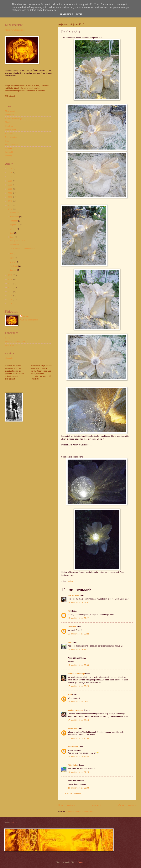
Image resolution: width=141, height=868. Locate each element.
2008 (10, 304)
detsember (15, 213)
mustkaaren (73, 747)
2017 (10, 205)
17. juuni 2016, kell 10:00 (78, 738)
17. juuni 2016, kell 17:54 (78, 757)
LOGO (14, 823)
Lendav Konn (11, 130)
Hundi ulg (9, 126)
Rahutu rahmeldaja (76, 674)
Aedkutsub (73, 728)
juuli (12, 233)
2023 (10, 181)
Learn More (66, 14)
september (15, 225)
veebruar (14, 266)
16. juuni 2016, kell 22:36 (78, 665)
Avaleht (96, 805)
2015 (10, 275)
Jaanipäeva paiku (17, 240)
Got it (79, 14)
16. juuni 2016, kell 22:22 (78, 634)
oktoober (14, 221)
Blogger (81, 862)
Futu (70, 694)
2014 (10, 279)
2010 (10, 296)
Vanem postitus (127, 805)
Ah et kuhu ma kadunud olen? (22, 249)
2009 (10, 300)
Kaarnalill (9, 133)
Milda (70, 642)
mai (12, 254)
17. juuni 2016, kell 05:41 (78, 702)
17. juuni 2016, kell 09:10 (78, 720)
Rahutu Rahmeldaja (14, 118)
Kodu (7, 338)
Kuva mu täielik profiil (29, 320)
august (13, 229)
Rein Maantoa (11, 137)
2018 (10, 201)
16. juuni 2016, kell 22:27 (78, 649)
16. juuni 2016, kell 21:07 (78, 603)
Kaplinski (9, 152)
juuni (13, 237)
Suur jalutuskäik (12, 145)
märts (13, 262)
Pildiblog (9, 156)
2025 (10, 173)
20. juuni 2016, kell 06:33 (78, 788)
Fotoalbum (10, 115)
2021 (10, 189)
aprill (13, 258)
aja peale (9, 358)
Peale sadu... (15, 244)
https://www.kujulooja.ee (15, 30)
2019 (10, 197)
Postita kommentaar (73, 793)
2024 (10, 177)
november (15, 217)
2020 (10, 193)
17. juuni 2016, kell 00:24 (78, 686)
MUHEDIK (72, 627)
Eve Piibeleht (74, 595)
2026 (10, 169)
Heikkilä (8, 148)
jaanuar (14, 270)
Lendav (26, 316)
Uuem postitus (66, 805)
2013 (10, 283)
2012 (10, 287)
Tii (69, 611)
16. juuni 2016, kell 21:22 (78, 618)
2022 (10, 185)
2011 (10, 291)
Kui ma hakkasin (12, 345)
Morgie (8, 122)
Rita (7, 141)
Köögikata (72, 765)
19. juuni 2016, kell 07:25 (78, 772)
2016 (10, 209)
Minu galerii (10, 111)
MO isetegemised (75, 710)
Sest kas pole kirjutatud (15, 342)
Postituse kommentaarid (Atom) (80, 811)
